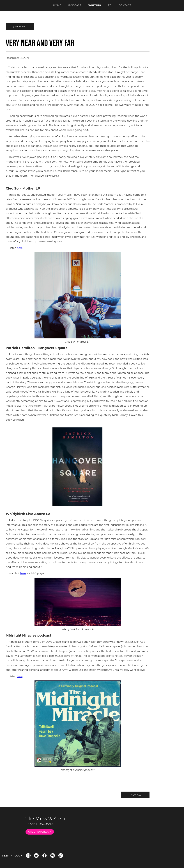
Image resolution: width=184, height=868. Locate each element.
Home (57, 5)
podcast (75, 5)
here (20, 248)
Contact (125, 5)
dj (110, 5)
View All (20, 27)
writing (95, 5)
